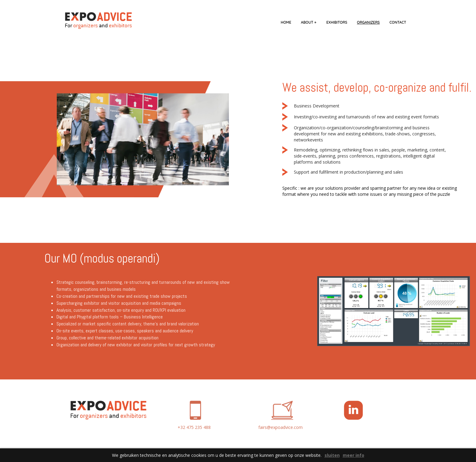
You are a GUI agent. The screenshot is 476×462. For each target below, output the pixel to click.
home (286, 22)
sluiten (332, 455)
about (309, 22)
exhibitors (337, 22)
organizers (368, 22)
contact (398, 22)
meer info (354, 455)
